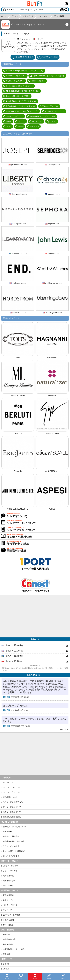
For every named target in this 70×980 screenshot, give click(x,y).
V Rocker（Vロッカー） (54, 111)
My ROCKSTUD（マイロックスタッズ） (21, 91)
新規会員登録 (8, 895)
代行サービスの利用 (11, 846)
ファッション (25, 39)
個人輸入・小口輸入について (15, 827)
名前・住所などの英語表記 (14, 851)
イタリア (39, 39)
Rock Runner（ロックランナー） (18, 86)
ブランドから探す (10, 871)
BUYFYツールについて (12, 787)
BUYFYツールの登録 (11, 915)
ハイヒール (33, 126)
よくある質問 (8, 920)
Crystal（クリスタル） (14, 81)
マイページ (7, 910)
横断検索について (10, 797)
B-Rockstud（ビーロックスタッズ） (20, 106)
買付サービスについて (12, 807)
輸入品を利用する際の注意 (14, 841)
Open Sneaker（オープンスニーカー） (47, 76)
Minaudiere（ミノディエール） (41, 116)
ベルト (7, 121)
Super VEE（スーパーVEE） (17, 96)
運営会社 (6, 954)
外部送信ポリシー (10, 944)
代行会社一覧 (8, 876)
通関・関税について (11, 832)
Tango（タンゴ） (37, 81)
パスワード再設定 (10, 905)
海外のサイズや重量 (11, 856)
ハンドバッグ (36, 121)
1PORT (6, 964)
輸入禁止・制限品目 (11, 836)
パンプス (52, 121)
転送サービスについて (12, 812)
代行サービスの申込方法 (13, 802)
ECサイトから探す (11, 866)
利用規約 (6, 934)
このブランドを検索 (47, 57)
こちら (61, 668)
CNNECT (7, 969)
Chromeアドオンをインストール (28, 24)
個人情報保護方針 (10, 939)
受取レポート (8, 886)
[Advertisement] (35, 616)
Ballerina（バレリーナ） (15, 76)
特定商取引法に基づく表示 (14, 949)
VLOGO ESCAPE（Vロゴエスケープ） (21, 111)
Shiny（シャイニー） (13, 116)
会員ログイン (8, 900)
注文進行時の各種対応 (12, 817)
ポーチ (19, 126)
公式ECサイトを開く (23, 57)
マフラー (20, 121)
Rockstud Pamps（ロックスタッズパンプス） (24, 71)
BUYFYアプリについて (12, 792)
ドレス (7, 126)
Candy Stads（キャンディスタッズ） (20, 101)
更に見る (65, 730)
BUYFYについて (10, 782)
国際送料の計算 (9, 881)
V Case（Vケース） (49, 106)
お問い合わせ (8, 925)
